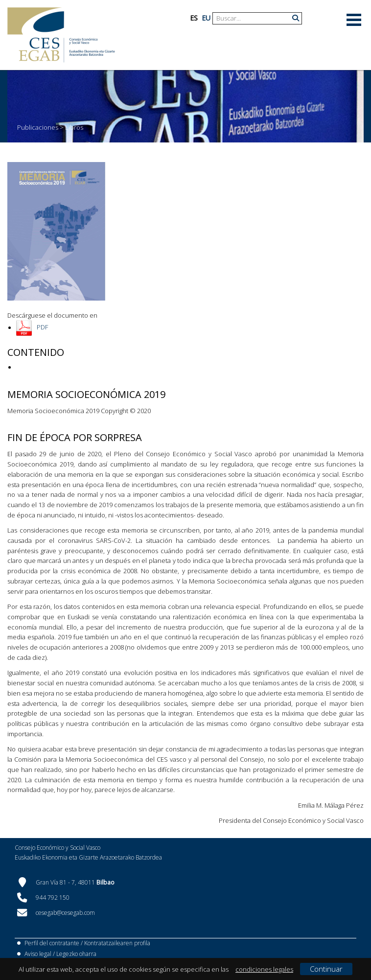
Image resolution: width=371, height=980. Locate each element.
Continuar (326, 969)
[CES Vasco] (61, 35)
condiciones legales (264, 969)
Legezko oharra (76, 954)
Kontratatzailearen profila (117, 943)
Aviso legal (38, 954)
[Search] (254, 18)
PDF (42, 327)
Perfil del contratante (52, 943)
